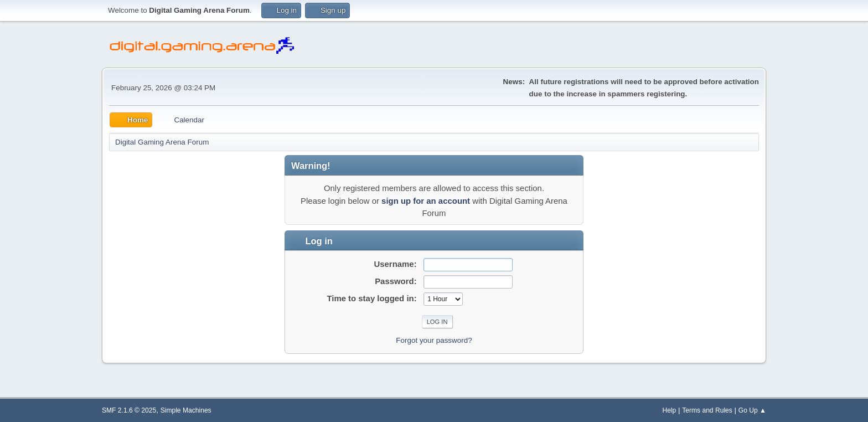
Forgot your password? (434, 340)
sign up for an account (426, 201)
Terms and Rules (707, 410)
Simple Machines (186, 410)
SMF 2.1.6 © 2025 (129, 410)
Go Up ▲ (752, 410)
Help (669, 410)
